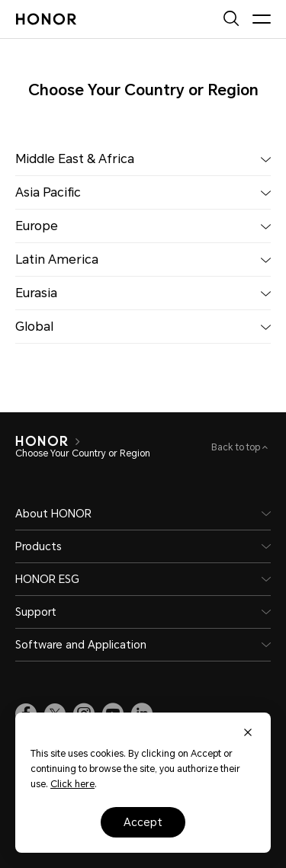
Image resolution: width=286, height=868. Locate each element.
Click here (72, 784)
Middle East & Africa (143, 159)
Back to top (237, 447)
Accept (143, 822)
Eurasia (143, 293)
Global (143, 327)
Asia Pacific (143, 192)
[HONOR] (42, 441)
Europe (143, 226)
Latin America (143, 259)
